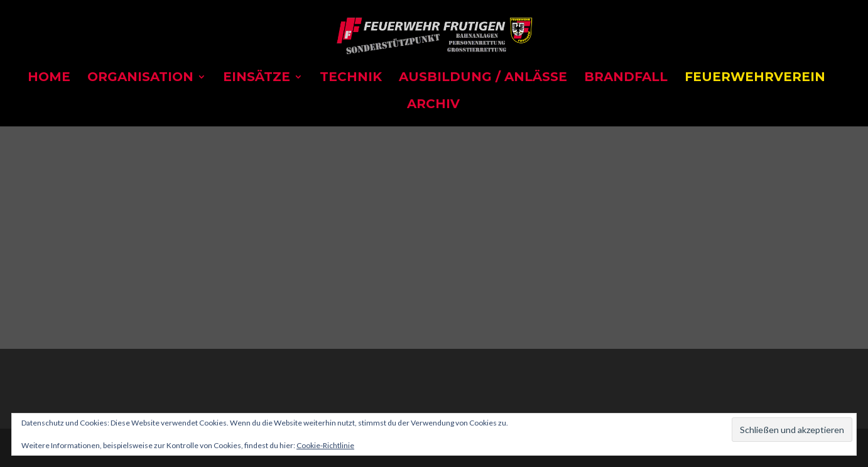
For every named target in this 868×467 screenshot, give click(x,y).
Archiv (433, 105)
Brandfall (626, 78)
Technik (351, 78)
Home (49, 78)
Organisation (140, 78)
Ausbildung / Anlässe (483, 78)
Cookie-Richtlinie (325, 445)
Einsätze (257, 78)
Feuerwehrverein (755, 78)
